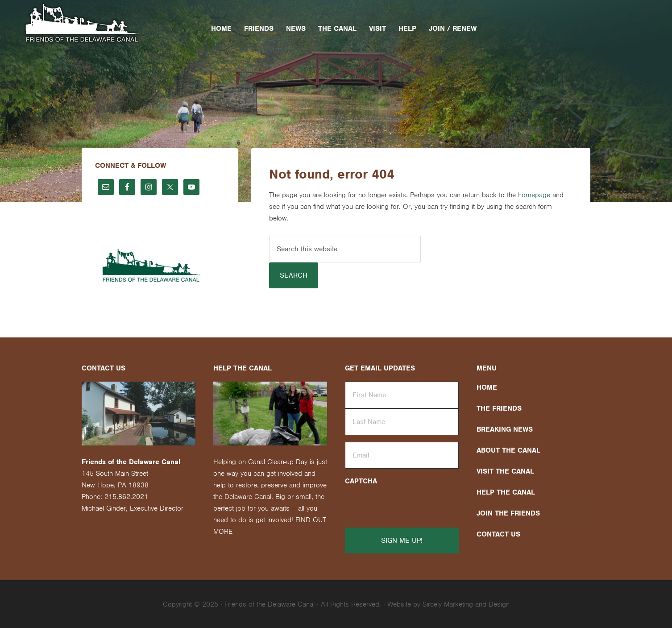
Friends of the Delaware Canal (99, 24)
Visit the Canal (505, 471)
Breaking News (505, 429)
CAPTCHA (361, 481)
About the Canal (508, 450)
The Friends (499, 408)
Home (487, 387)
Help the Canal (506, 492)
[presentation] (399, 502)
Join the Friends (508, 513)
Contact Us (498, 534)
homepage (534, 195)
